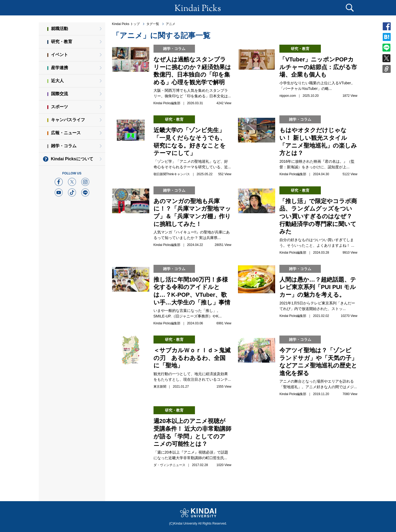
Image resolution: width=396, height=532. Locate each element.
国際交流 (59, 94)
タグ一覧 (153, 24)
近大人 (57, 81)
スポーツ (59, 107)
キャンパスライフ (68, 120)
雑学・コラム (64, 146)
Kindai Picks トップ (126, 24)
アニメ (171, 24)
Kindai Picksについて (72, 159)
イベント (59, 55)
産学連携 (59, 68)
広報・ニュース (66, 133)
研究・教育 (62, 42)
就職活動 (59, 29)
